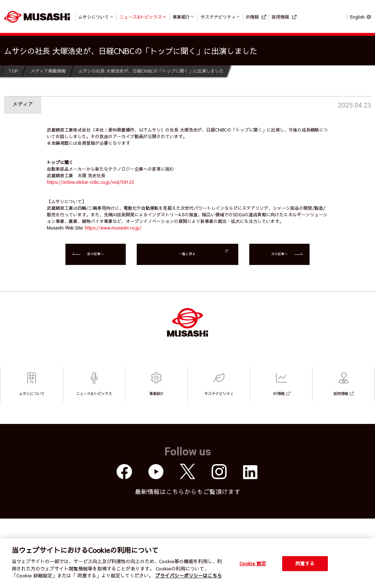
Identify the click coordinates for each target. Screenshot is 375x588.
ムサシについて (94, 17)
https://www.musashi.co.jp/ (113, 228)
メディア (23, 104)
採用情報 (280, 17)
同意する (305, 563)
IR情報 (252, 17)
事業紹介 (181, 17)
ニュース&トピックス (141, 17)
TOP (13, 71)
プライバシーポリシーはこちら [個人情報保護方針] (189, 576)
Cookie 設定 (253, 563)
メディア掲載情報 (48, 71)
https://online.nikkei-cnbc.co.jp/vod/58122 (90, 182)
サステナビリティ (218, 17)
